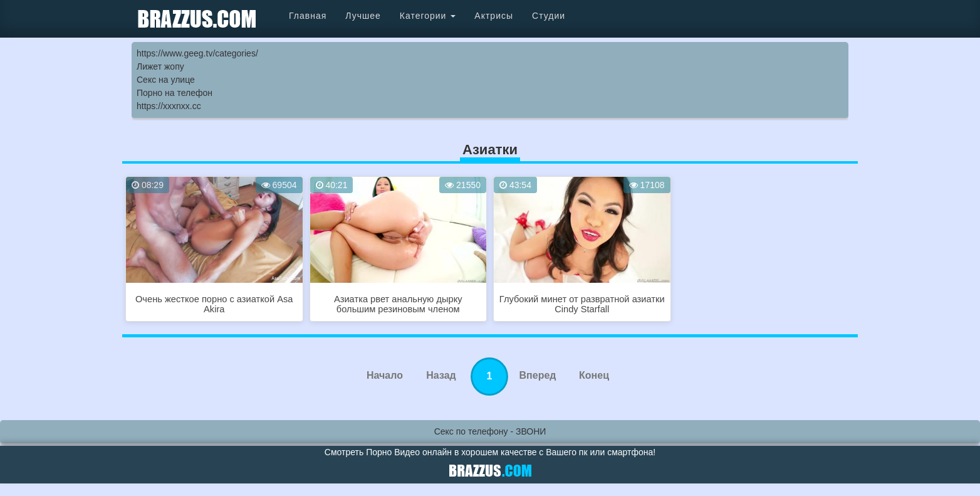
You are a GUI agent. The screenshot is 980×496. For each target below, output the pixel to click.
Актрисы (494, 16)
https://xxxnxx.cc (169, 106)
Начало (385, 375)
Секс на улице (166, 80)
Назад (441, 375)
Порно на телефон (175, 93)
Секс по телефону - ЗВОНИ (490, 431)
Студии (549, 16)
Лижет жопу (160, 66)
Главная (308, 16)
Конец (594, 375)
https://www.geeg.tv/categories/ (197, 53)
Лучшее (363, 16)
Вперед (538, 375)
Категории (428, 16)
